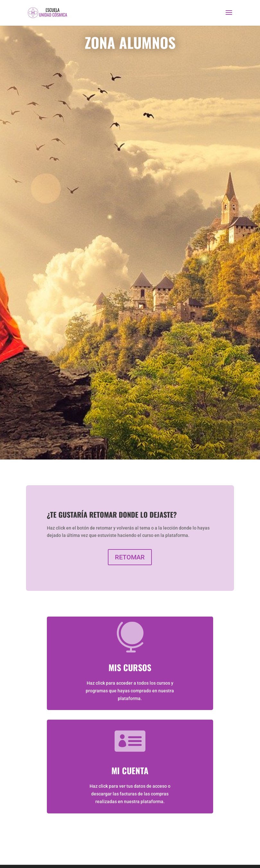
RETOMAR (130, 557)
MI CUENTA (130, 771)
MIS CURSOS (130, 667)
